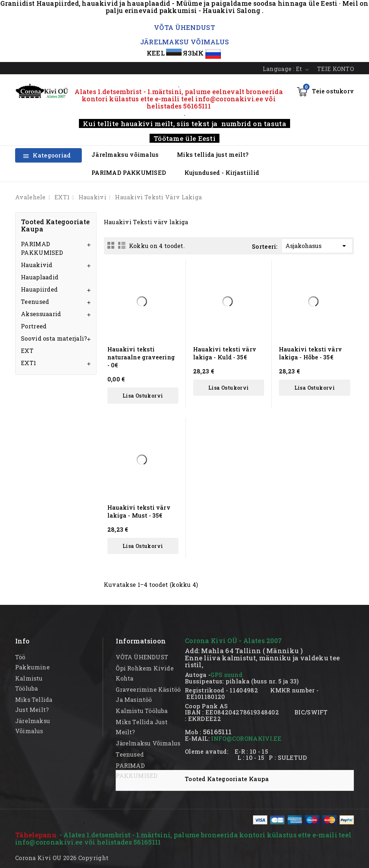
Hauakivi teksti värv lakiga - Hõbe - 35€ (310, 353)
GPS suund (226, 675)
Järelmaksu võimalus (125, 154)
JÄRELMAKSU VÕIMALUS (185, 42)
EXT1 (28, 363)
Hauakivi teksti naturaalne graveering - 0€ (141, 357)
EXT (27, 351)
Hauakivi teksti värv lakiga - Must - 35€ (139, 511)
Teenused (35, 302)
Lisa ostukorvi (143, 396)
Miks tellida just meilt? (213, 154)
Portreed (34, 326)
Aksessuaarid (41, 314)
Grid (111, 245)
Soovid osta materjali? (54, 338)
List (122, 245)
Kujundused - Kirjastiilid (222, 172)
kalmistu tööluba (142, 711)
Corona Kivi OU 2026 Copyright (62, 858)
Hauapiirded (39, 289)
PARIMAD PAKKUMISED (129, 172)
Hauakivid (37, 265)
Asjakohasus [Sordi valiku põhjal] (317, 245)
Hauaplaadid (40, 277)
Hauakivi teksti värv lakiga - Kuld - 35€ (225, 353)
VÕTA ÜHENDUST (184, 27)
